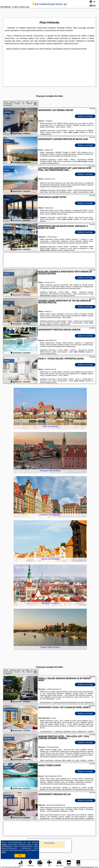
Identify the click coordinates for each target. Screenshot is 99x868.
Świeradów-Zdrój (11, 709)
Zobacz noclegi (85, 116)
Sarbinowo (8, 228)
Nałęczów (8, 796)
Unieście (7, 112)
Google (4, 844)
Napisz (96, 867)
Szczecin (7, 767)
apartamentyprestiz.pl (49, 4)
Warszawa (8, 681)
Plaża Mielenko (49, 843)
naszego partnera (46, 134)
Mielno (7, 141)
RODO (4, 852)
